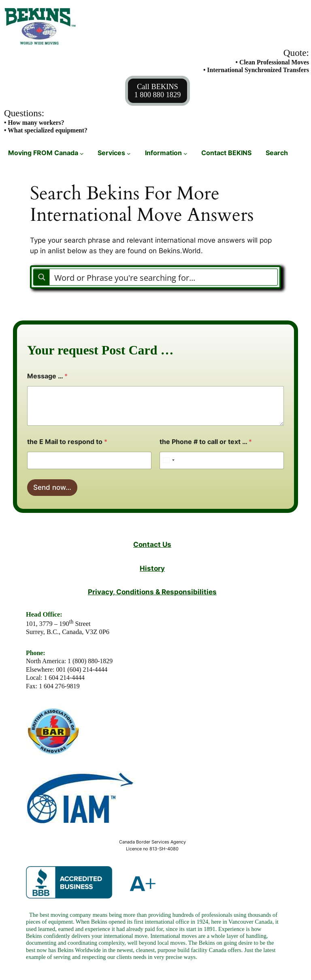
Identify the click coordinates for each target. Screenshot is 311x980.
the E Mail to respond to (67, 442)
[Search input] (164, 277)
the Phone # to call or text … (206, 442)
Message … (47, 376)
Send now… (52, 487)
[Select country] (168, 460)
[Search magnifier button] (42, 277)
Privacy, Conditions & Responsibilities (152, 592)
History (152, 568)
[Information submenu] (185, 153)
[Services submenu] (129, 153)
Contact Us (152, 544)
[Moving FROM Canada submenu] (82, 153)
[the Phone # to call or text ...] (222, 460)
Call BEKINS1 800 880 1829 (158, 91)
